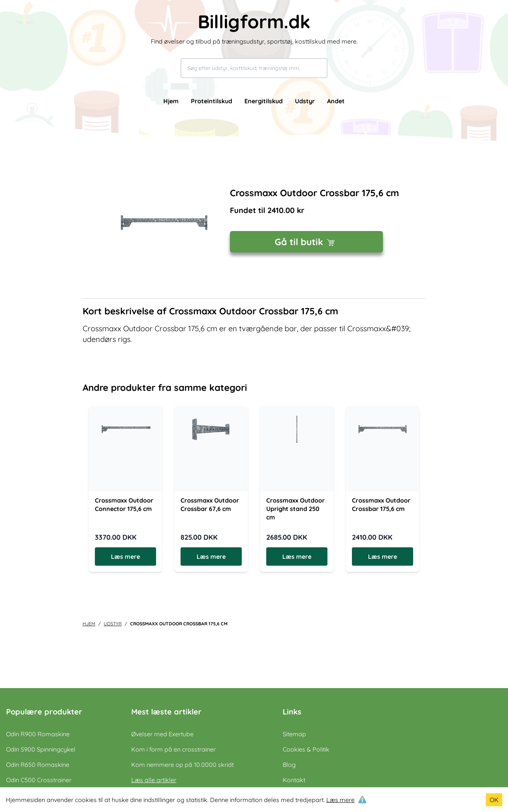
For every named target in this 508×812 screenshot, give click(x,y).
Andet (336, 101)
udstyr (113, 624)
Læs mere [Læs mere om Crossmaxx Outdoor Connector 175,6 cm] (125, 557)
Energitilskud (264, 101)
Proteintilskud (212, 101)
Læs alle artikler (154, 780)
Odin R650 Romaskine (38, 765)
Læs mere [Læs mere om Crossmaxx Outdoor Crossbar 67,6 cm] (211, 557)
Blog (289, 765)
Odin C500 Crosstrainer (39, 780)
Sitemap (294, 734)
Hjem (171, 101)
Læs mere (340, 800)
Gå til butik (307, 242)
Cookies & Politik (306, 749)
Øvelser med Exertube (162, 734)
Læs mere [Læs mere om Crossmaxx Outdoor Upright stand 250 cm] (297, 557)
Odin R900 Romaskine (38, 734)
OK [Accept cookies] (494, 800)
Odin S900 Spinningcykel (41, 749)
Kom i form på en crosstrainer (173, 749)
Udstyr (305, 101)
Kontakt (294, 780)
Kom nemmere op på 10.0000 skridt (182, 765)
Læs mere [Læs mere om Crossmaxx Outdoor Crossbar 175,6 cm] (383, 557)
